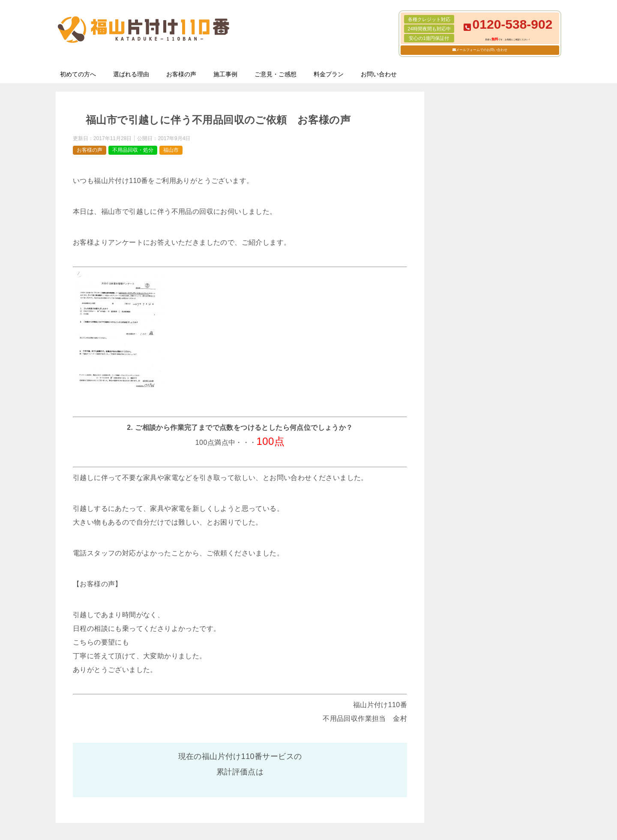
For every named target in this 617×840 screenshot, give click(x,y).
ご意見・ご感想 (276, 74)
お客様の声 (181, 74)
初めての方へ (78, 74)
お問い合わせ (379, 74)
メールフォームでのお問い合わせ (482, 50)
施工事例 (225, 74)
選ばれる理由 (131, 74)
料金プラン (329, 74)
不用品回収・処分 (133, 150)
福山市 (171, 150)
